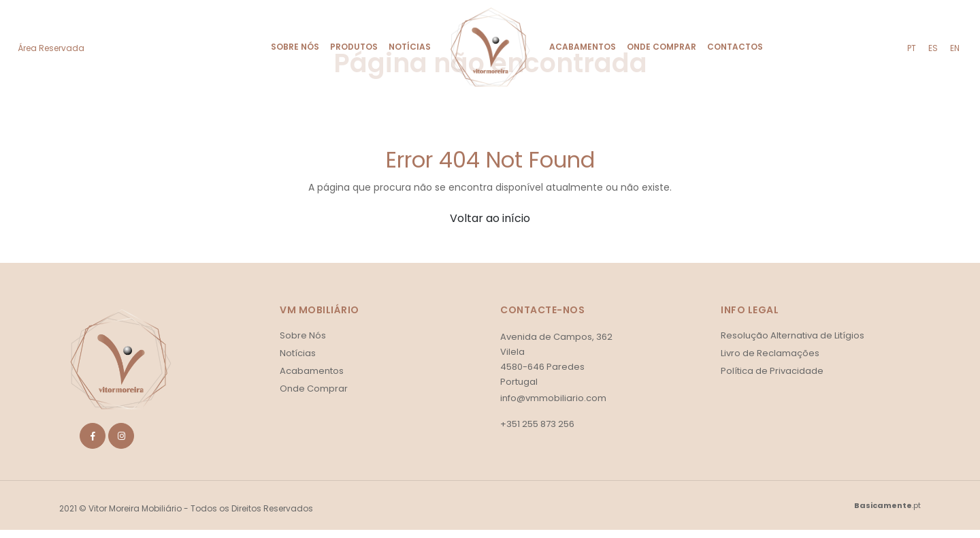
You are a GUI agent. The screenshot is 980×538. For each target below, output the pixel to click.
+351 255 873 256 (537, 424)
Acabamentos (583, 47)
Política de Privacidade (772, 371)
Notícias (410, 47)
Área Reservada (51, 48)
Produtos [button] (354, 47)
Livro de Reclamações (770, 353)
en (955, 48)
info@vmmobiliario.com (553, 398)
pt (912, 48)
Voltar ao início (490, 218)
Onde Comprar (661, 47)
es (933, 48)
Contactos (735, 47)
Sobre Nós (295, 47)
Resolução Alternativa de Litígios (793, 336)
